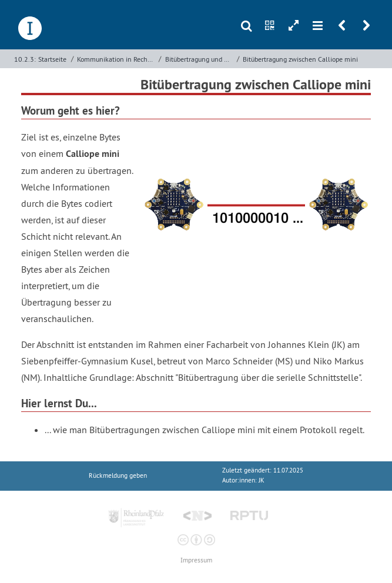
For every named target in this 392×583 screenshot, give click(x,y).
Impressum (196, 560)
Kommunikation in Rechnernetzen (117, 59)
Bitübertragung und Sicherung (200, 59)
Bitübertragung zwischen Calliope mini (300, 59)
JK (262, 480)
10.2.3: (25, 59)
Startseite (52, 59)
